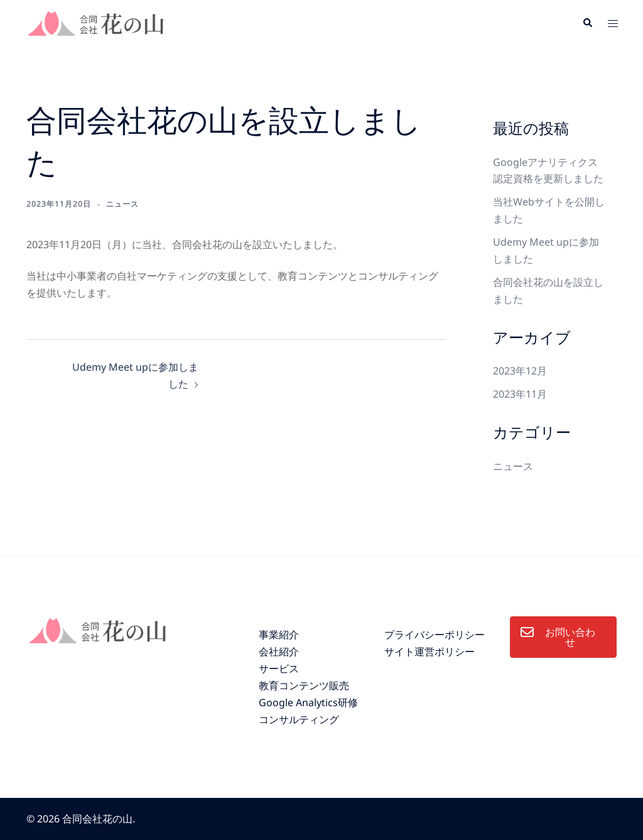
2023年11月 (520, 394)
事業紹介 (279, 635)
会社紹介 (279, 652)
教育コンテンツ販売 (304, 685)
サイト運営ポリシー (430, 652)
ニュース (122, 204)
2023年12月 (520, 371)
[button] (587, 23)
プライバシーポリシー (435, 635)
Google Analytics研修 (308, 702)
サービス (279, 668)
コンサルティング (299, 719)
